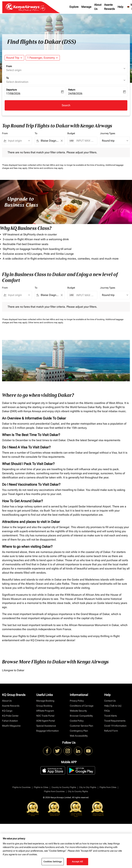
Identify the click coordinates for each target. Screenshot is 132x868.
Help (120, 7)
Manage (86, 7)
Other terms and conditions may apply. (46, 168)
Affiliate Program (45, 711)
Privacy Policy (77, 701)
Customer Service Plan (81, 726)
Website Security (78, 711)
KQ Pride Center (10, 716)
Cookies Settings (53, 861)
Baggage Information (48, 731)
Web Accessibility (79, 736)
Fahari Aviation (10, 721)
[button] (43, 58)
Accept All (78, 861)
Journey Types (108, 133)
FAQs (107, 711)
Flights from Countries (54, 791)
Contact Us (110, 701)
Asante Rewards (109, 7)
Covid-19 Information (115, 726)
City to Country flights (78, 791)
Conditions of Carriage (82, 706)
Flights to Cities (41, 787)
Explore (74, 7)
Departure (11, 90)
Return (72, 90)
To (7, 78)
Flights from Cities (108, 787)
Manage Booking (45, 701)
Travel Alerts (111, 716)
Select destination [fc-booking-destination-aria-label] (17, 82)
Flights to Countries (21, 787)
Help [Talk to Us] (113, 706)
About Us (98, 7)
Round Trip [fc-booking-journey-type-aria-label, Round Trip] (13, 58)
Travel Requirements (115, 721)
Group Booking (44, 706)
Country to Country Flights (64, 787)
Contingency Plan (79, 731)
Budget (71, 133)
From (9, 66)
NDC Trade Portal (45, 716)
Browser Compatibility (81, 716)
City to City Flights (88, 787)
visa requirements (109, 440)
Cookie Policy (77, 721)
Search (66, 105)
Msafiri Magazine (11, 726)
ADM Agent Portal (46, 721)
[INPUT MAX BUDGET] (85, 141)
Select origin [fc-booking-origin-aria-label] (14, 70)
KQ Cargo (7, 711)
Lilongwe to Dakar (13, 670)
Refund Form (111, 731)
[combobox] (19, 141)
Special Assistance (46, 726)
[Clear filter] (62, 141)
